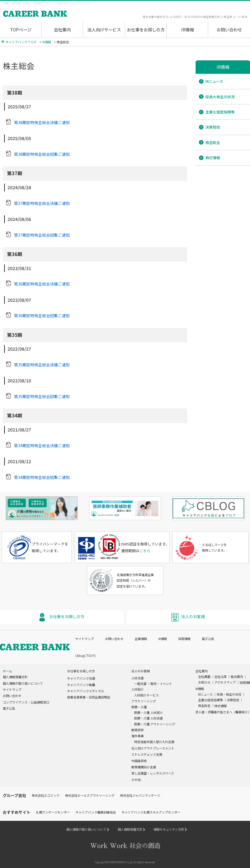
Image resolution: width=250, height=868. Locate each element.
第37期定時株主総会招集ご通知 (42, 235)
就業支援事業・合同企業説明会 (89, 696)
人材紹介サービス (146, 694)
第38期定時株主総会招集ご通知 (42, 154)
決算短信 (213, 127)
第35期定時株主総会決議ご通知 (42, 365)
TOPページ (21, 29)
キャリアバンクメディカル (86, 690)
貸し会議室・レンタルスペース (153, 773)
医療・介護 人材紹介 (148, 712)
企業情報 (141, 638)
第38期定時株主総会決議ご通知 (42, 122)
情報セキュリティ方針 (169, 828)
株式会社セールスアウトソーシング (90, 795)
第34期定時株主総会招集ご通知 (42, 477)
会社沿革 (221, 676)
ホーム (7, 670)
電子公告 (208, 638)
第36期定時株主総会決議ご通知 (42, 284)
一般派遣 (140, 683)
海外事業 (137, 735)
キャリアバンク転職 (81, 684)
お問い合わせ (229, 29)
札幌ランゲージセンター (53, 812)
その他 (136, 779)
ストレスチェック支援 (147, 754)
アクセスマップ (225, 682)
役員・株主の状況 (229, 694)
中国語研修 (139, 760)
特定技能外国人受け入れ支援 (154, 741)
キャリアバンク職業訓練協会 (96, 812)
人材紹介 (137, 689)
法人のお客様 (193, 616)
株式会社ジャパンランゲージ (140, 795)
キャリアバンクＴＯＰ (21, 42)
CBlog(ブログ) (85, 655)
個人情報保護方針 (15, 676)
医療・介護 (139, 706)
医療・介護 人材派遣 (148, 718)
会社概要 (204, 676)
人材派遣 (137, 677)
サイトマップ (84, 638)
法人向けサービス (104, 29)
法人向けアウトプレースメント (153, 747)
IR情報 (188, 29)
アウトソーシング (144, 700)
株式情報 (213, 158)
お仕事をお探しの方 (146, 29)
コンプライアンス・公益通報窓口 (26, 701)
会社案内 (62, 29)
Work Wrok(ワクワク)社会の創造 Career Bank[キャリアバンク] (52, 14)
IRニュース (214, 81)
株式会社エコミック (46, 795)
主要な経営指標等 (220, 112)
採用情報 (184, 638)
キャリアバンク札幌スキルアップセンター (151, 812)
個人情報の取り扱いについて (23, 682)
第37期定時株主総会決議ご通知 (42, 203)
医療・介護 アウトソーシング (155, 723)
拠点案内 (237, 676)
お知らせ (204, 682)
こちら (145, 550)
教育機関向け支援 (144, 766)
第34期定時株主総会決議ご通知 (42, 446)
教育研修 (137, 729)
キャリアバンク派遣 (81, 678)
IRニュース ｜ (207, 694)
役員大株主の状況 (220, 97)
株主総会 (213, 142)
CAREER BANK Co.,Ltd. (121, 862)
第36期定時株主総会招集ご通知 (42, 316)
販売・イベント (161, 683)
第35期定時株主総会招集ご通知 (42, 396)
